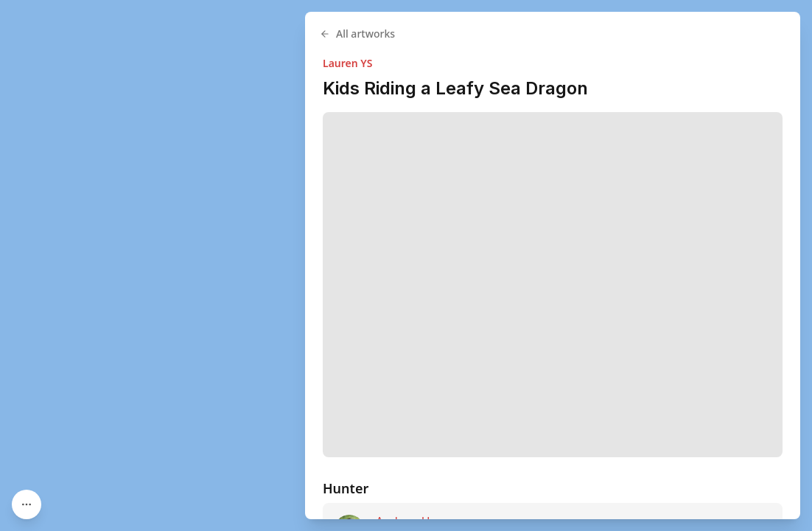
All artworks (357, 34)
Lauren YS (347, 63)
